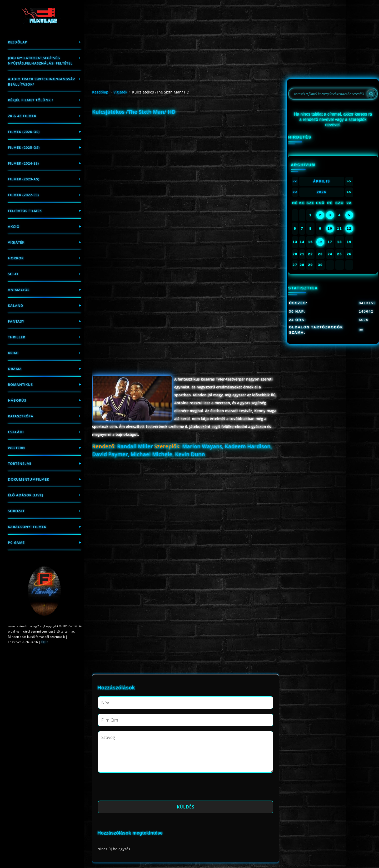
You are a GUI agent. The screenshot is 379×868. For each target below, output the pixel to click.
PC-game (16, 542)
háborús (17, 400)
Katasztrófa (21, 416)
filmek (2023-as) (24, 179)
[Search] (371, 94)
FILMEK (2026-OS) (24, 132)
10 (330, 228)
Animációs (19, 290)
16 (320, 242)
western (16, 448)
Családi (16, 432)
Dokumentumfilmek (29, 479)
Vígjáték (16, 242)
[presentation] (138, 788)
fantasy (16, 321)
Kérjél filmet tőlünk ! (31, 100)
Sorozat (16, 511)
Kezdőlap (18, 42)
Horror (16, 258)
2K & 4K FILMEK (22, 116)
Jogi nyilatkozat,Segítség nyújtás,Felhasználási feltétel (40, 61)
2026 (321, 192)
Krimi (13, 353)
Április (321, 181)
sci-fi (13, 274)
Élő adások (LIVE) (26, 495)
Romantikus (20, 384)
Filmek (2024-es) (23, 163)
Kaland (16, 305)
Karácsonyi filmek (27, 527)
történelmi (20, 463)
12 (349, 228)
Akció (14, 226)
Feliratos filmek (25, 211)
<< (295, 181)
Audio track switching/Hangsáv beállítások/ (41, 82)
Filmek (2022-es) (23, 195)
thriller (17, 337)
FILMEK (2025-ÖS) (24, 147)
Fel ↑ (45, 642)
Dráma (15, 369)
